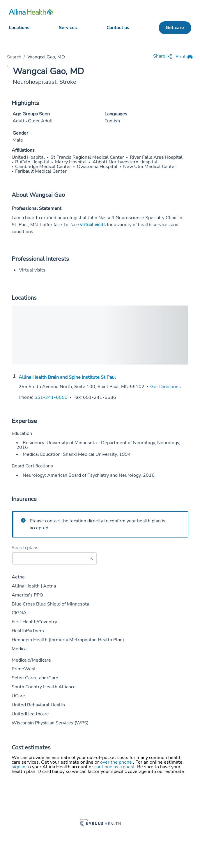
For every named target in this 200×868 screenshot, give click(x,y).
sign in (19, 767)
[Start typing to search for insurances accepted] (54, 558)
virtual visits (93, 225)
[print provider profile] (184, 57)
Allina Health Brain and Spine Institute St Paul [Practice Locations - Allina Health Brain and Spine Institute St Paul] (67, 377)
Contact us (118, 28)
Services (68, 28)
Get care (175, 28)
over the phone (117, 762)
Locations (19, 28)
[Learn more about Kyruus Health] (100, 823)
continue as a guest (115, 767)
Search (14, 57)
